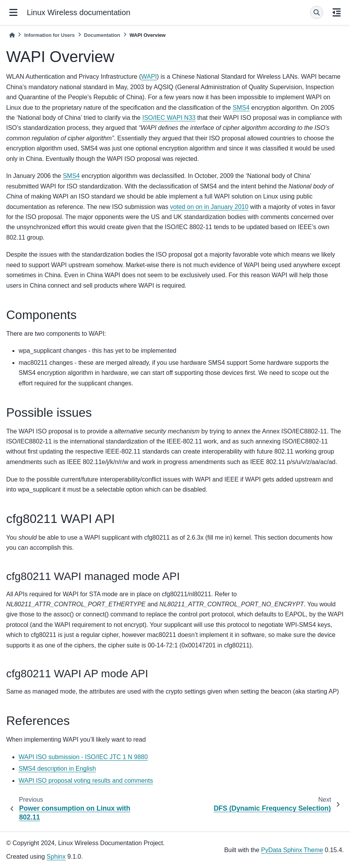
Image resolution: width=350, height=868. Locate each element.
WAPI (149, 77)
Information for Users (49, 35)
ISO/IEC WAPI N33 (169, 118)
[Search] (317, 12)
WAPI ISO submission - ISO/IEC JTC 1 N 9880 (83, 757)
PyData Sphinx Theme (292, 850)
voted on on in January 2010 (209, 207)
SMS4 (241, 108)
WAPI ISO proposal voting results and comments (86, 781)
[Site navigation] (13, 12)
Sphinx (56, 857)
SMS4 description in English (57, 769)
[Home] (12, 35)
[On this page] (337, 12)
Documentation (102, 35)
